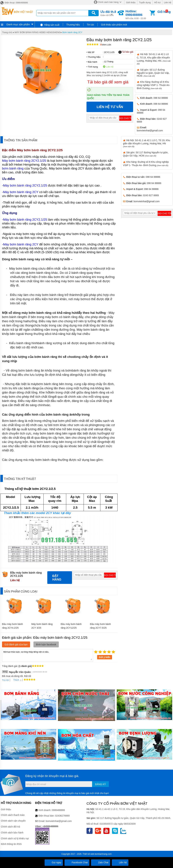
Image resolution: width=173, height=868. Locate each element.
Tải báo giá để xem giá (108, 82)
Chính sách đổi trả (10, 827)
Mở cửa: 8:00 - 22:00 (137, 15)
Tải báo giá (126, 52)
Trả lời (5, 680)
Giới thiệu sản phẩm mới (114, 25)
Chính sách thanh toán (13, 815)
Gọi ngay (54, 862)
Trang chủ (7, 32)
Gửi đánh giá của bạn (16, 645)
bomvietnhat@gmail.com (150, 130)
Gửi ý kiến (105, 657)
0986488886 (58, 810)
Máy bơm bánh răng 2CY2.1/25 (40, 150)
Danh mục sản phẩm (18, 24)
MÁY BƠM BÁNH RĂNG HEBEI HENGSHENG (38, 32)
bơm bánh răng (13, 168)
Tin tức (90, 25)
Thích (15, 680)
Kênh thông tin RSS (11, 844)
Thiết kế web (88, 854)
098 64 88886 (161, 98)
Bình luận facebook (46, 645)
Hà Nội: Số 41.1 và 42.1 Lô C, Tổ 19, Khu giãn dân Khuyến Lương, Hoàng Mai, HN (147, 143)
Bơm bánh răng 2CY (72, 32)
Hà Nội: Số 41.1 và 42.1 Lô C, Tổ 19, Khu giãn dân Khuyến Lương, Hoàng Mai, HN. (154, 59)
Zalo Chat (101, 862)
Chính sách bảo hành (12, 833)
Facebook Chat (77, 862)
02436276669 (62, 816)
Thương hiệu (73, 25)
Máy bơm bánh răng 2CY (21, 192)
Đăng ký (100, 784)
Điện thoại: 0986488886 (14, 3)
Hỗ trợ (157, 2)
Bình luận (106, 45)
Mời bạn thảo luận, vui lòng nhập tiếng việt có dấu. (48, 655)
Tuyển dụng (145, 2)
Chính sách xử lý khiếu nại (15, 838)
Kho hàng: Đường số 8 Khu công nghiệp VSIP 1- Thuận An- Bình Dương (153, 85)
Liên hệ (168, 2)
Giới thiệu (131, 2)
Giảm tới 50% (108, 13)
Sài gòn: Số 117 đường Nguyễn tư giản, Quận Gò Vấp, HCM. (153, 73)
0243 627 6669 (151, 195)
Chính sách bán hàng (108, 2)
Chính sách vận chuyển (13, 821)
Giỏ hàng (164, 12)
